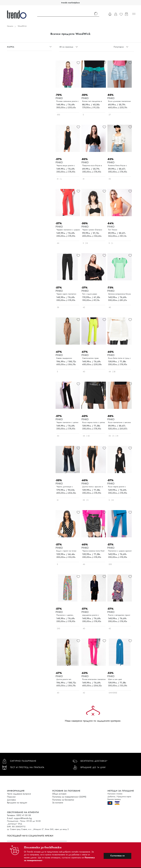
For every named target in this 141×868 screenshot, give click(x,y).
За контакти (58, 803)
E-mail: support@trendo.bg (19, 818)
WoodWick (22, 26)
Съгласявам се (117, 856)
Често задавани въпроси (19, 794)
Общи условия (59, 794)
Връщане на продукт (17, 803)
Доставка (11, 800)
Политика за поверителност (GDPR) (69, 797)
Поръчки (11, 797)
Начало (10, 26)
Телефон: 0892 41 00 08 (19, 815)
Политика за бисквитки (63, 800)
